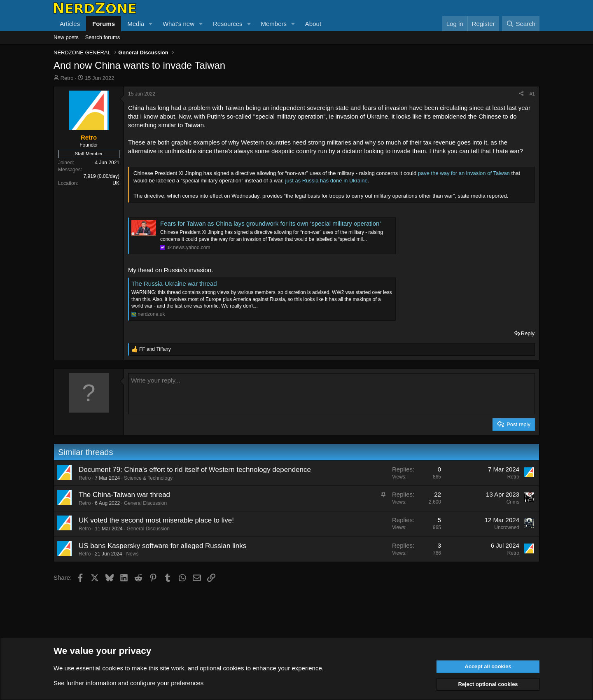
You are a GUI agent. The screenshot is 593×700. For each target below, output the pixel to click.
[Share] (521, 94)
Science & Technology (148, 478)
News (132, 554)
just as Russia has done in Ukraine (326, 181)
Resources (228, 24)
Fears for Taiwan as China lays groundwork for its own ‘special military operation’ (271, 223)
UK (116, 183)
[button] (151, 24)
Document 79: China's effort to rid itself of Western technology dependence (195, 470)
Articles (70, 24)
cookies (113, 668)
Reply (528, 333)
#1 (532, 94)
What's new (179, 24)
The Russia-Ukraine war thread (174, 283)
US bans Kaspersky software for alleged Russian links (162, 546)
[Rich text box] (332, 394)
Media (136, 24)
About (313, 24)
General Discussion (145, 503)
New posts (66, 37)
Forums (104, 24)
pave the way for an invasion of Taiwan (464, 173)
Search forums (103, 37)
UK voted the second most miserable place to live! (156, 520)
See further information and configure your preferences (128, 683)
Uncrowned (507, 527)
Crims (513, 502)
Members (274, 24)
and (155, 349)
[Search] (521, 24)
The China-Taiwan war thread (124, 495)
